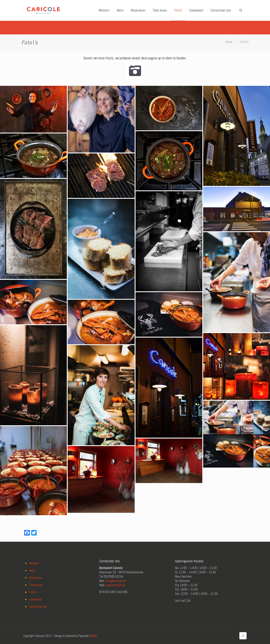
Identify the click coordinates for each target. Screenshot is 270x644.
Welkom (34, 563)
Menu (32, 570)
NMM (94, 636)
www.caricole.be (115, 585)
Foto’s (33, 592)
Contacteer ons (38, 607)
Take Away (36, 585)
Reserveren (36, 578)
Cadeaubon (35, 599)
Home (229, 42)
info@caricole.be (116, 581)
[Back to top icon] (243, 636)
